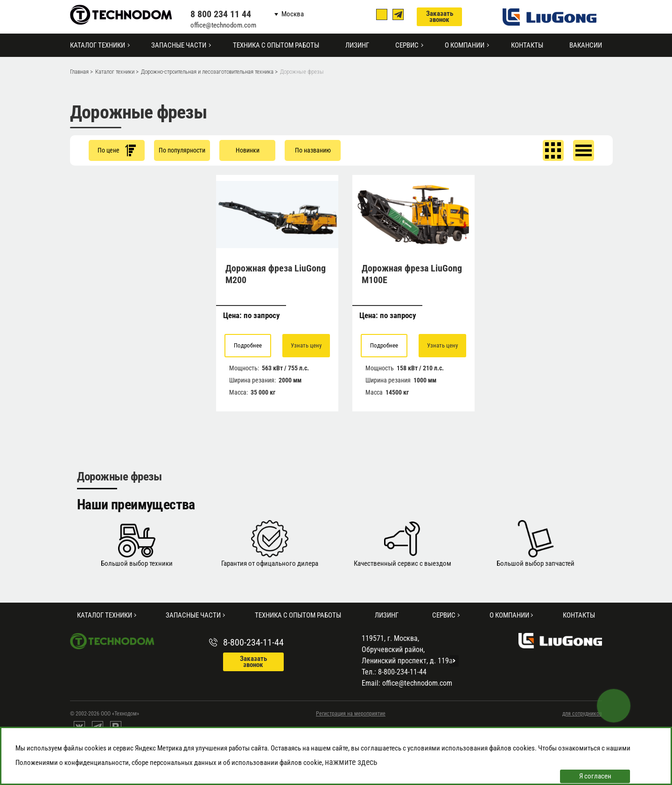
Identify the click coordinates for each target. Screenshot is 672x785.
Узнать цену (306, 345)
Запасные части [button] (179, 45)
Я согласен (595, 776)
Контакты (527, 45)
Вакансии (586, 45)
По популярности (182, 150)
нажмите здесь (351, 762)
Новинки (248, 150)
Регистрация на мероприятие (351, 714)
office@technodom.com (223, 25)
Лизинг (357, 45)
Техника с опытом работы (276, 45)
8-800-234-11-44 (253, 642)
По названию (313, 150)
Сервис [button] (407, 45)
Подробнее (248, 345)
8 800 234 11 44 (221, 14)
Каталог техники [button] (98, 45)
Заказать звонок (440, 17)
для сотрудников (582, 714)
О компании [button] (465, 45)
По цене (117, 150)
